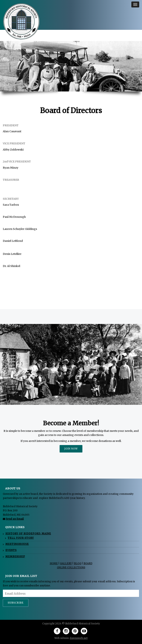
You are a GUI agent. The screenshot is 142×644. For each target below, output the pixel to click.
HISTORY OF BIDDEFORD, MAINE (28, 534)
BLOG (78, 563)
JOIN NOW (71, 449)
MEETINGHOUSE (17, 544)
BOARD (88, 563)
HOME (54, 563)
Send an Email (15, 519)
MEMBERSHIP (15, 557)
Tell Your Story (21, 538)
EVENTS (11, 550)
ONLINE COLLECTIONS (71, 568)
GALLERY (66, 563)
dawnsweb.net (79, 638)
